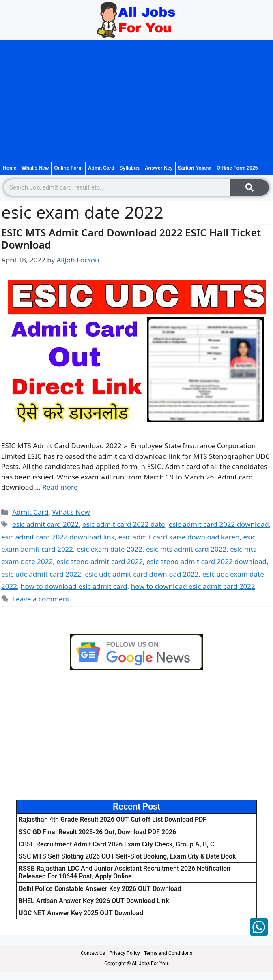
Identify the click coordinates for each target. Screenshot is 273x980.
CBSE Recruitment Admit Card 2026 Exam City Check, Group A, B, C (116, 844)
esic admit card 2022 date (124, 524)
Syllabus (130, 168)
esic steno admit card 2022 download (206, 561)
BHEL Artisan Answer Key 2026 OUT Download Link (94, 901)
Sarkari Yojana (195, 168)
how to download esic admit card (74, 586)
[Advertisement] (136, 101)
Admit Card (101, 168)
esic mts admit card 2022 (186, 549)
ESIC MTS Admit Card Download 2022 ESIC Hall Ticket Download (131, 239)
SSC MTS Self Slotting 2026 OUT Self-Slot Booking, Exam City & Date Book (127, 856)
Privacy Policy (125, 953)
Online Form (68, 168)
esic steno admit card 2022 (100, 561)
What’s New (35, 168)
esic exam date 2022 (110, 549)
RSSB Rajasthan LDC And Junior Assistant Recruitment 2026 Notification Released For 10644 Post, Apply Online (125, 872)
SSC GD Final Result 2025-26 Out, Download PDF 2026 (97, 832)
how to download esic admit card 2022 (193, 586)
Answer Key (159, 168)
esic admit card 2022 (45, 524)
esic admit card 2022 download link (58, 537)
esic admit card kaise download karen (179, 537)
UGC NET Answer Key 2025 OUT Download (81, 913)
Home (10, 168)
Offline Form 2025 (237, 168)
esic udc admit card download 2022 (142, 574)
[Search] (249, 187)
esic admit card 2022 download (219, 524)
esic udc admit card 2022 (41, 574)
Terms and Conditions (168, 953)
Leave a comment (41, 599)
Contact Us (93, 953)
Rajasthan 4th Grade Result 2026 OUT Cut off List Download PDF (113, 819)
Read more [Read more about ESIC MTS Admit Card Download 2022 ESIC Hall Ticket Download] (60, 487)
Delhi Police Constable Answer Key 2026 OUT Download (100, 889)
